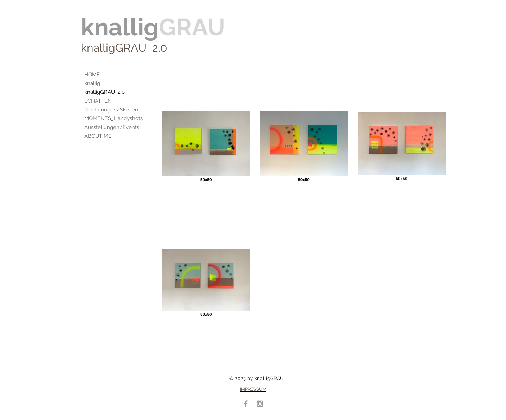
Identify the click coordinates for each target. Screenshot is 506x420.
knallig (92, 83)
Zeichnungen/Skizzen (111, 110)
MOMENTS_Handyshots (113, 118)
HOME (92, 75)
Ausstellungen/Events (112, 127)
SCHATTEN (98, 101)
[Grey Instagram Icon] (260, 404)
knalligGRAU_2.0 (105, 92)
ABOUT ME (98, 136)
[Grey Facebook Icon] (246, 404)
